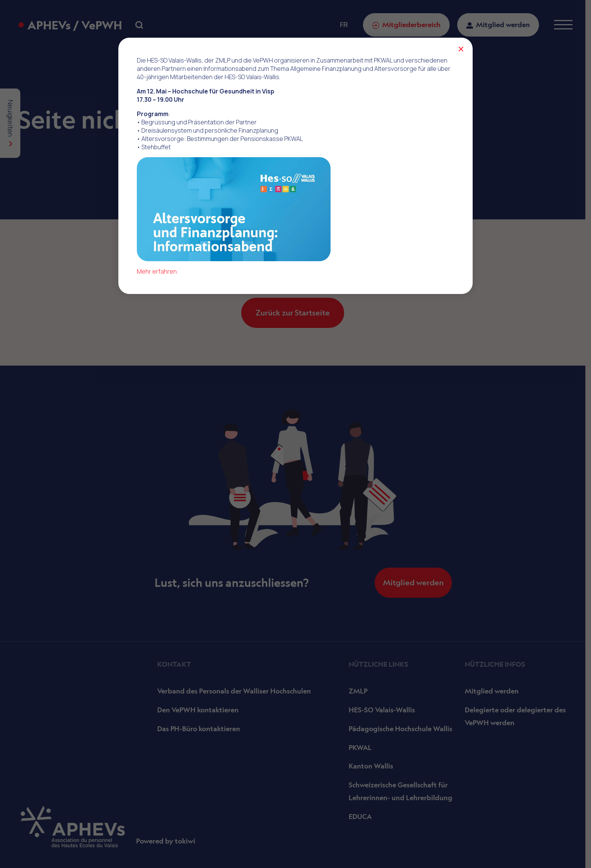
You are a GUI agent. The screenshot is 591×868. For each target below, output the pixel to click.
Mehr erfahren (157, 271)
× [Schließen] (461, 49)
